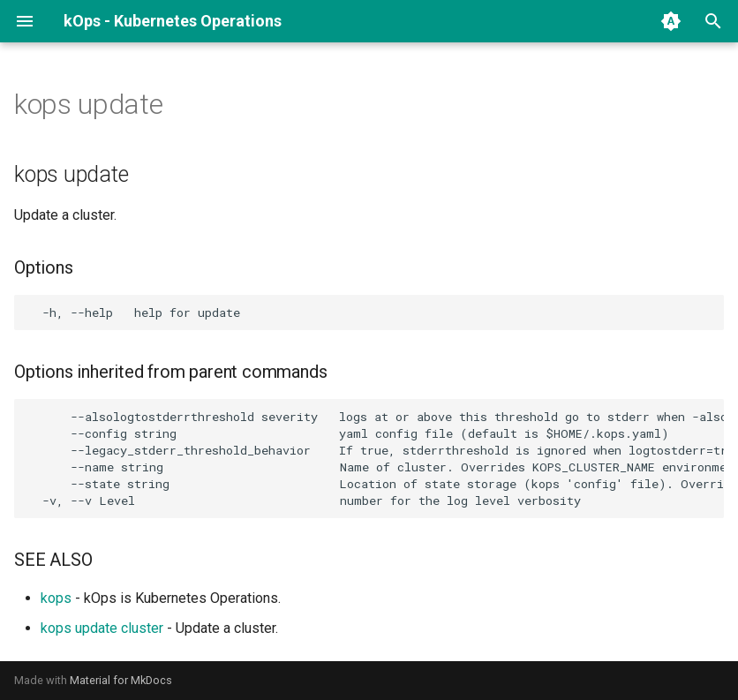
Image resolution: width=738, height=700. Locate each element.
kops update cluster (102, 628)
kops (56, 598)
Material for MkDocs (121, 680)
